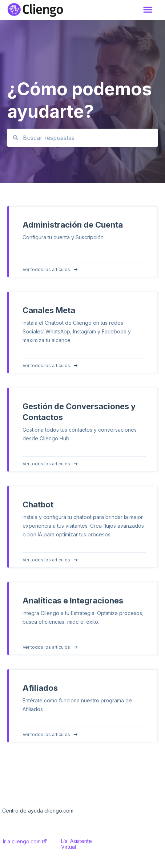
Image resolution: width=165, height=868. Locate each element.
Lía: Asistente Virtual (77, 844)
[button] (148, 10)
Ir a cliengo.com (25, 842)
